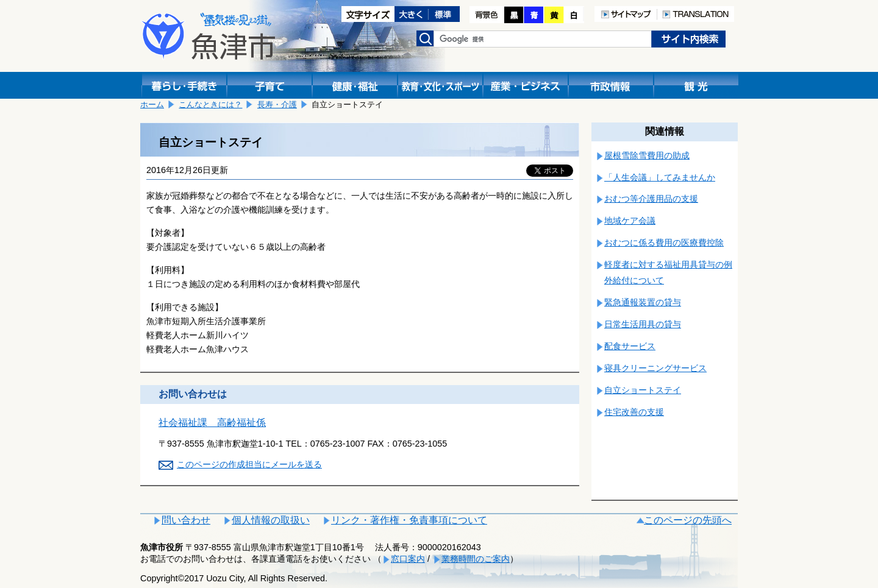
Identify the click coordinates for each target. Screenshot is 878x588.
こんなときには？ (210, 104)
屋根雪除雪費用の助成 (647, 155)
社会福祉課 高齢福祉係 (212, 423)
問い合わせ (186, 520)
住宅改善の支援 (634, 412)
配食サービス (630, 346)
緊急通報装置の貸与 (643, 302)
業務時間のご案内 (476, 559)
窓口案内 (408, 559)
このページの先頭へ (688, 520)
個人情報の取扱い (271, 520)
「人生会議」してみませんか (660, 177)
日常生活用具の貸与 (643, 324)
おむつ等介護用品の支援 (651, 199)
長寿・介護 (277, 104)
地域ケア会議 (630, 221)
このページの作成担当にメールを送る (249, 464)
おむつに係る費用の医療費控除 (664, 243)
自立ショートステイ (643, 390)
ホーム (152, 104)
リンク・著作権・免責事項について (409, 520)
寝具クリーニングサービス (655, 368)
